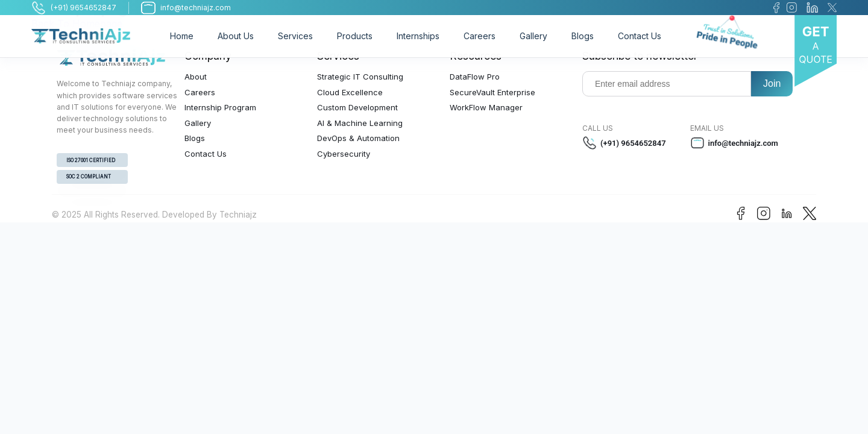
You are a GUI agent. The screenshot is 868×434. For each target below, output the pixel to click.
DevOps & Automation (358, 138)
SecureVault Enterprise (492, 92)
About (196, 77)
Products (355, 36)
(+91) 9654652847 (624, 143)
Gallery (533, 36)
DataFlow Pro (475, 77)
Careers (480, 36)
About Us (236, 36)
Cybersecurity (344, 154)
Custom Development (357, 107)
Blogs (583, 36)
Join (772, 83)
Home (182, 36)
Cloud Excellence (350, 92)
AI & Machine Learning (360, 123)
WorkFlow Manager (486, 107)
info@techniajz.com (734, 143)
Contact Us (640, 36)
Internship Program (220, 107)
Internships (418, 36)
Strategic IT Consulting (360, 77)
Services (295, 36)
